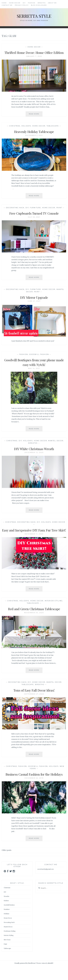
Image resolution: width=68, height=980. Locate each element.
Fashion (32, 3)
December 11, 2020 (34, 543)
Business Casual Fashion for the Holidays (34, 786)
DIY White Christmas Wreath (34, 453)
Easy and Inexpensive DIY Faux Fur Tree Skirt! (34, 537)
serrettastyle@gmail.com (46, 883)
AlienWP (50, 977)
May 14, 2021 (34, 373)
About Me (52, 3)
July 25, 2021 (34, 222)
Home (4, 3)
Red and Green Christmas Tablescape (34, 618)
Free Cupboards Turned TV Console (34, 218)
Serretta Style (34, 16)
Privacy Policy (22, 5)
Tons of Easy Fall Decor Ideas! (34, 699)
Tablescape (53, 131)
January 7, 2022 (34, 61)
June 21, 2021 (34, 306)
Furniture (35, 212)
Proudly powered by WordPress (25, 977)
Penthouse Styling (10, 945)
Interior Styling (54, 610)
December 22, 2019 (34, 792)
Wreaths (42, 3)
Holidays (26, 131)
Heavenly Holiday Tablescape (34, 136)
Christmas (15, 131)
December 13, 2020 (34, 457)
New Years (7, 954)
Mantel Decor (56, 445)
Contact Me (7, 5)
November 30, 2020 (34, 622)
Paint (59, 212)
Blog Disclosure (39, 5)
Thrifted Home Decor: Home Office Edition (34, 55)
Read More (36, 119)
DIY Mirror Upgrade (34, 302)
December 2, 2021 (34, 140)
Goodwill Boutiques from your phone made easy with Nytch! (34, 367)
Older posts (7, 864)
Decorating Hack (15, 212)
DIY (24, 3)
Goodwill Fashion (39, 359)
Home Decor (15, 3)
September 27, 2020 (34, 703)
